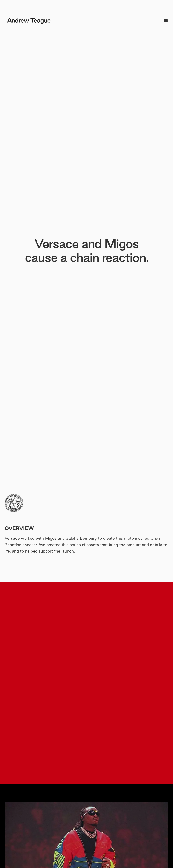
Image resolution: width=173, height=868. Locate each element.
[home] (28, 19)
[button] (166, 21)
